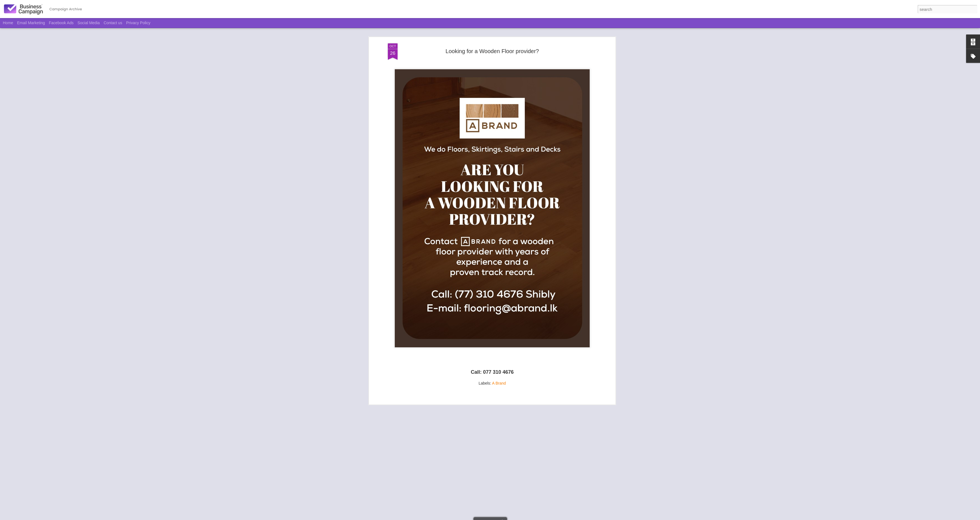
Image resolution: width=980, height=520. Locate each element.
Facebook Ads (61, 23)
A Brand (499, 339)
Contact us (113, 23)
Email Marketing (31, 23)
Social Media (89, 23)
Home (8, 23)
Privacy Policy (138, 23)
